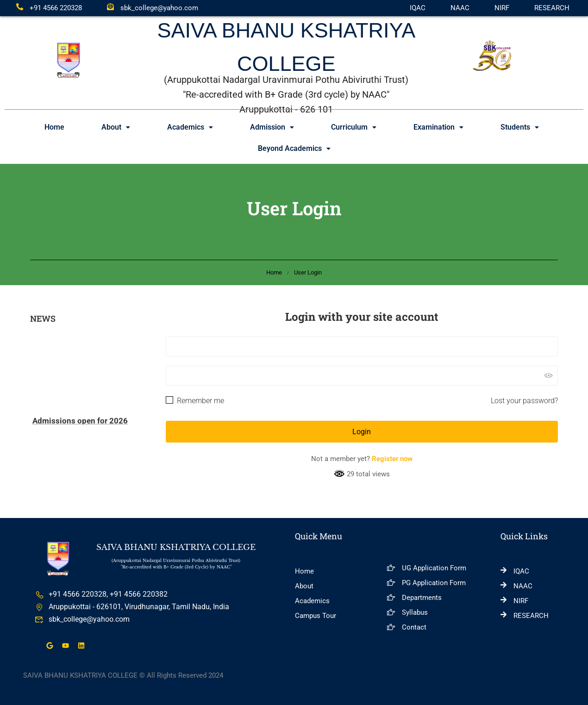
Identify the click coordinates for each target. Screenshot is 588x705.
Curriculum (354, 127)
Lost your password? (524, 401)
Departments (414, 598)
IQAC (418, 8)
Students (520, 127)
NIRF (502, 8)
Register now (392, 459)
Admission (272, 127)
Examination (438, 127)
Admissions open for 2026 (80, 423)
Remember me (195, 401)
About (116, 127)
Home (54, 127)
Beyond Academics (294, 148)
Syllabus (407, 612)
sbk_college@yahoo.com (153, 8)
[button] (116, 127)
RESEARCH (552, 8)
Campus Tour (316, 616)
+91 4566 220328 (49, 8)
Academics (190, 127)
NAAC (460, 8)
